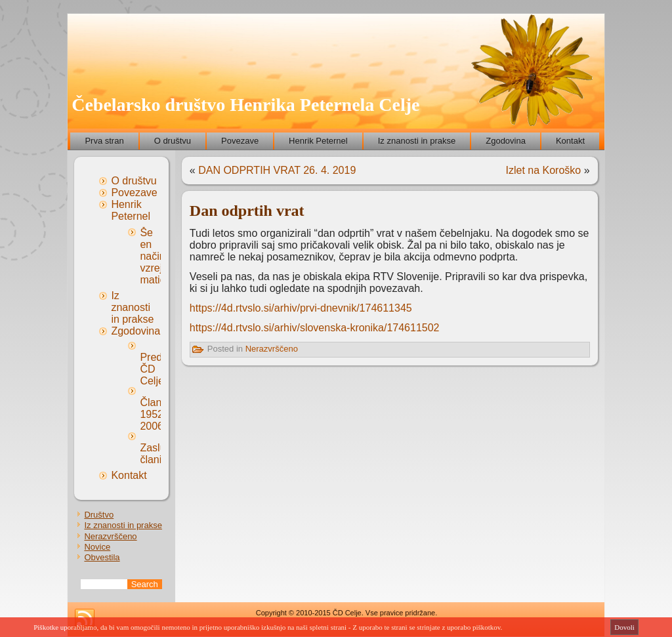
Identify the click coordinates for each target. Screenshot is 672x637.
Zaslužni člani (159, 454)
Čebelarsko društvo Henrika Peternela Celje (245, 105)
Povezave (240, 141)
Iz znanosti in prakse (417, 141)
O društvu (173, 141)
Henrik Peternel (318, 141)
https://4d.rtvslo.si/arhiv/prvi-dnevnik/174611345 (301, 308)
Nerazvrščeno (110, 536)
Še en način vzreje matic (154, 256)
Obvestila (102, 557)
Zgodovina (506, 141)
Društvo (99, 515)
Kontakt (570, 141)
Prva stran (104, 141)
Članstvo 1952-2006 (160, 414)
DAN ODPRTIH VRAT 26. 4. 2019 (277, 170)
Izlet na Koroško (544, 170)
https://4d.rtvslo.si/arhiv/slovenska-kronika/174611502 (315, 328)
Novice (97, 547)
